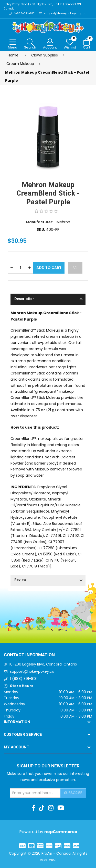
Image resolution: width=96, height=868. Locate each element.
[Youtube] (61, 808)
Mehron (63, 222)
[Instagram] (51, 808)
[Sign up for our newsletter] (35, 793)
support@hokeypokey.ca (32, 671)
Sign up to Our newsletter (48, 766)
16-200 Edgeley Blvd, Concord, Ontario (43, 664)
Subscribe (73, 793)
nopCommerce (61, 832)
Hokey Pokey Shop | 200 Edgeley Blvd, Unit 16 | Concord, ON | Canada (43, 6)
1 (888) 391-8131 (24, 679)
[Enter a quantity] (20, 268)
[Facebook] (34, 808)
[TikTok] (42, 808)
